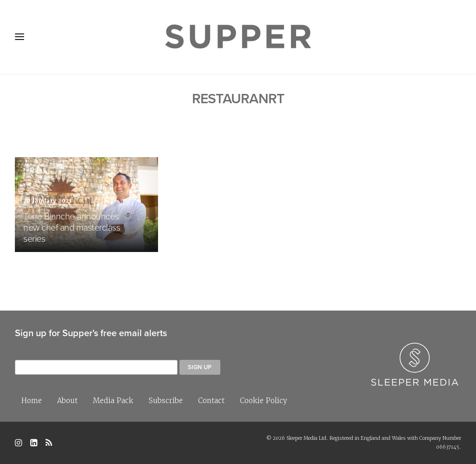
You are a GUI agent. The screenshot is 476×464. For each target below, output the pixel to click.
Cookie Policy (264, 401)
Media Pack (113, 401)
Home (32, 401)
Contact (211, 401)
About (67, 401)
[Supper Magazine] (238, 37)
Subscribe (166, 401)
